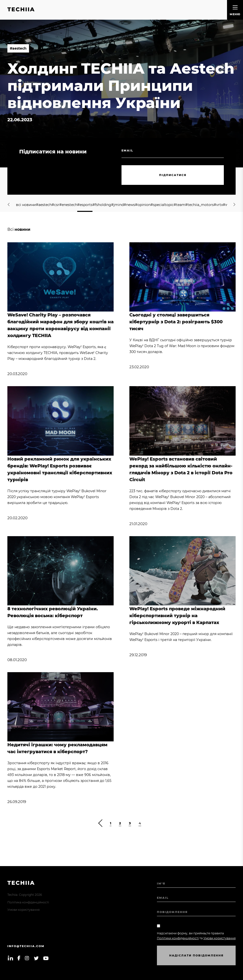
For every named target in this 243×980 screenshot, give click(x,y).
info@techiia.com (26, 946)
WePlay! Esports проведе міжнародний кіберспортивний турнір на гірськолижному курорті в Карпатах (177, 616)
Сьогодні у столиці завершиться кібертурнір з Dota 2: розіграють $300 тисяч (176, 322)
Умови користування (23, 910)
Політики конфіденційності (178, 938)
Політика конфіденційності (28, 902)
